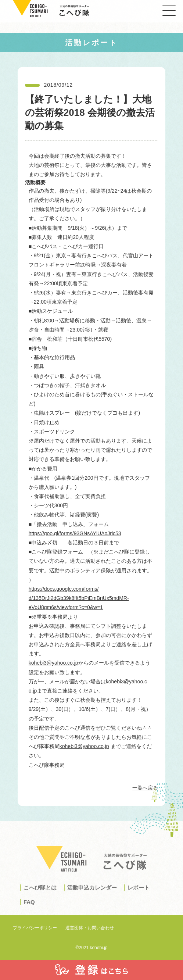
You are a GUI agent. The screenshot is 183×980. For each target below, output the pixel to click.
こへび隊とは (40, 895)
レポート (139, 895)
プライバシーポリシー (35, 928)
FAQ (29, 909)
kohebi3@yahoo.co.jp (53, 663)
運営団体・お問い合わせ (90, 928)
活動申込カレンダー (92, 895)
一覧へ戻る (145, 788)
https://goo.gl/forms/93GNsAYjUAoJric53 (75, 533)
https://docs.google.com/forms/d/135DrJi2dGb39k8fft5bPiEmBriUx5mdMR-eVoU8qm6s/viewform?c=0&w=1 (79, 598)
